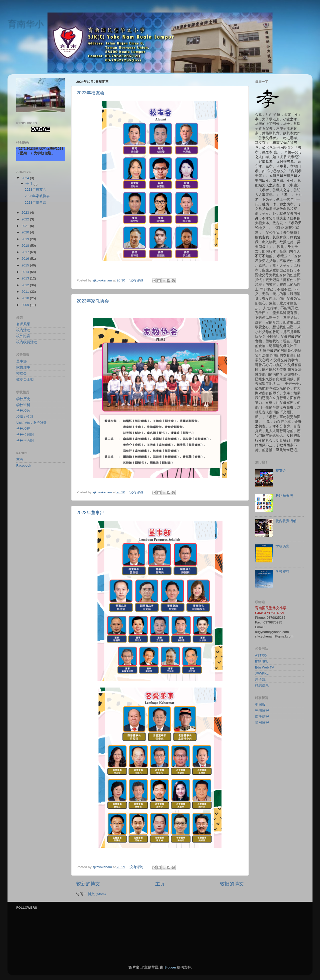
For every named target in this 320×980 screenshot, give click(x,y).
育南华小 (25, 24)
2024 (26, 178)
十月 (29, 184)
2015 (26, 265)
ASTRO (261, 655)
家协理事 (23, 367)
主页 (160, 884)
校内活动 (23, 330)
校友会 (21, 373)
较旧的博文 (232, 884)
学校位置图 (25, 435)
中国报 (260, 705)
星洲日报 (262, 723)
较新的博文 (88, 884)
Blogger (170, 967)
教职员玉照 (25, 379)
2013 (26, 278)
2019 (26, 239)
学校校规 (23, 429)
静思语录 (262, 685)
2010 (26, 298)
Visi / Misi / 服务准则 (32, 423)
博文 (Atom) (97, 894)
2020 (26, 232)
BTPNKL (262, 661)
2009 (26, 305)
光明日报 (262, 711)
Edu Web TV (264, 667)
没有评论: (137, 280)
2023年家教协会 (93, 301)
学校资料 (23, 405)
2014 (26, 272)
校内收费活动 (27, 342)
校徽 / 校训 (25, 417)
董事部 (21, 361)
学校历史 (23, 399)
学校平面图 (25, 441)
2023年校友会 (90, 93)
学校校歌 (23, 411)
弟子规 (260, 679)
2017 (26, 252)
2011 (26, 292)
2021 (26, 226)
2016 (26, 259)
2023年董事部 (90, 513)
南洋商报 (262, 717)
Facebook (24, 465)
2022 (26, 219)
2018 (26, 246)
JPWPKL (262, 673)
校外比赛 (23, 336)
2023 (26, 213)
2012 (26, 285)
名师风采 (23, 324)
